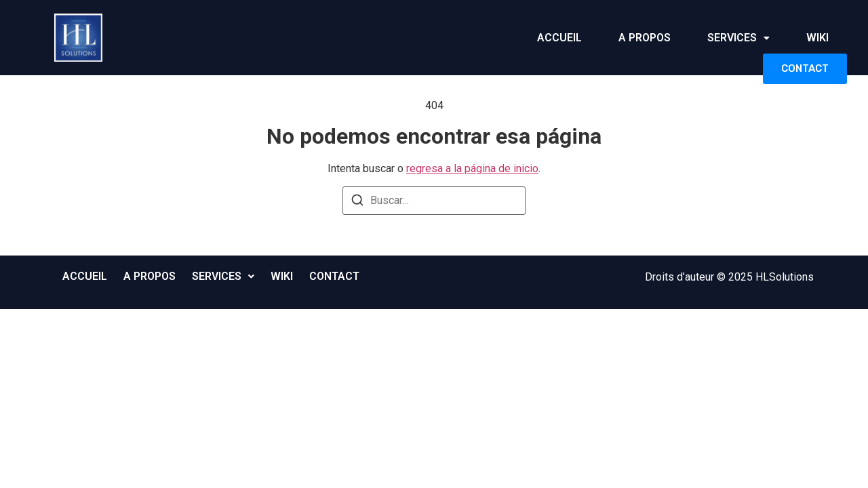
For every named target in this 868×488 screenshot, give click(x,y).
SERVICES (738, 38)
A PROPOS (645, 38)
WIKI (817, 38)
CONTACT (805, 68)
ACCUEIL (559, 38)
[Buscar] (357, 202)
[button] (738, 38)
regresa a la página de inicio (472, 168)
